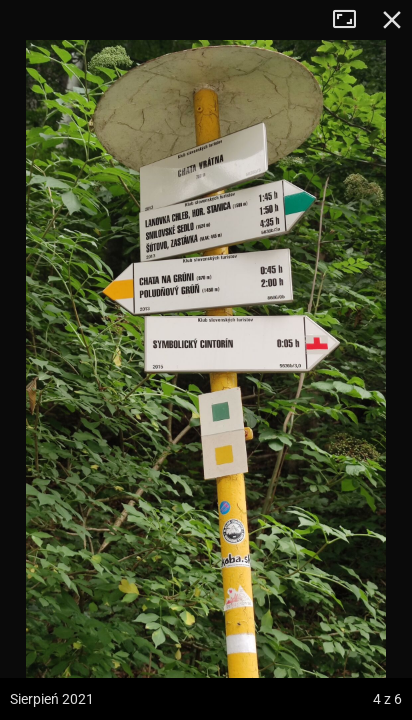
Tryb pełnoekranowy (352, 20)
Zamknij (392, 20)
